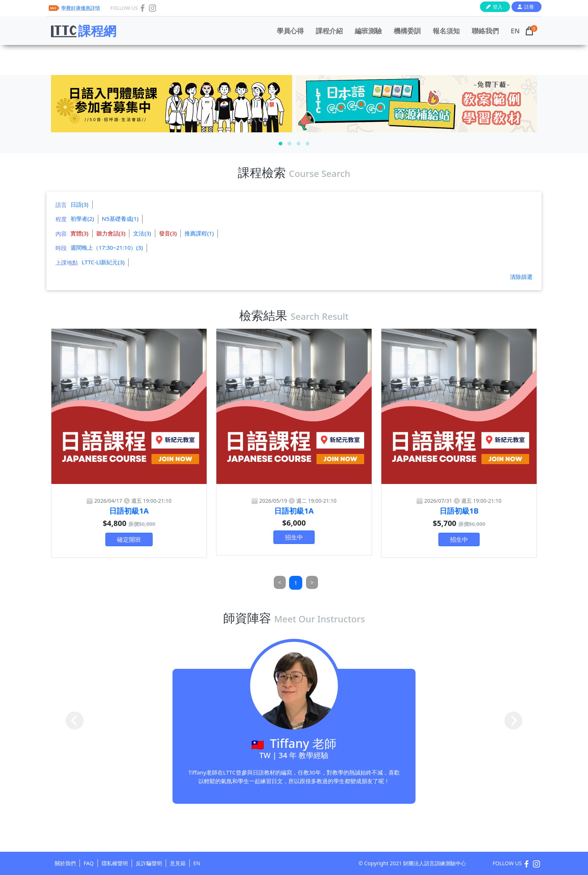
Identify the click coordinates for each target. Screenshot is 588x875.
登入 (498, 7)
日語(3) (79, 204)
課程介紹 (329, 31)
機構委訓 (407, 31)
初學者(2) (82, 219)
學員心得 (290, 31)
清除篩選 (521, 277)
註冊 (529, 7)
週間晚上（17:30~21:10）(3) (107, 247)
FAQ (89, 863)
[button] (280, 144)
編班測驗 (368, 31)
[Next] (312, 582)
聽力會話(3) (111, 233)
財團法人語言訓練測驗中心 (435, 863)
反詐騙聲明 (149, 863)
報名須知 (446, 31)
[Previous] (280, 582)
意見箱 (178, 863)
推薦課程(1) (199, 233)
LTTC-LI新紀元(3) (103, 262)
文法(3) (142, 233)
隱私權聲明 (115, 863)
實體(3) (79, 233)
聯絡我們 (485, 31)
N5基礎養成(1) (120, 219)
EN (515, 31)
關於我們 (65, 863)
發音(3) (168, 233)
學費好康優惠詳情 (81, 8)
